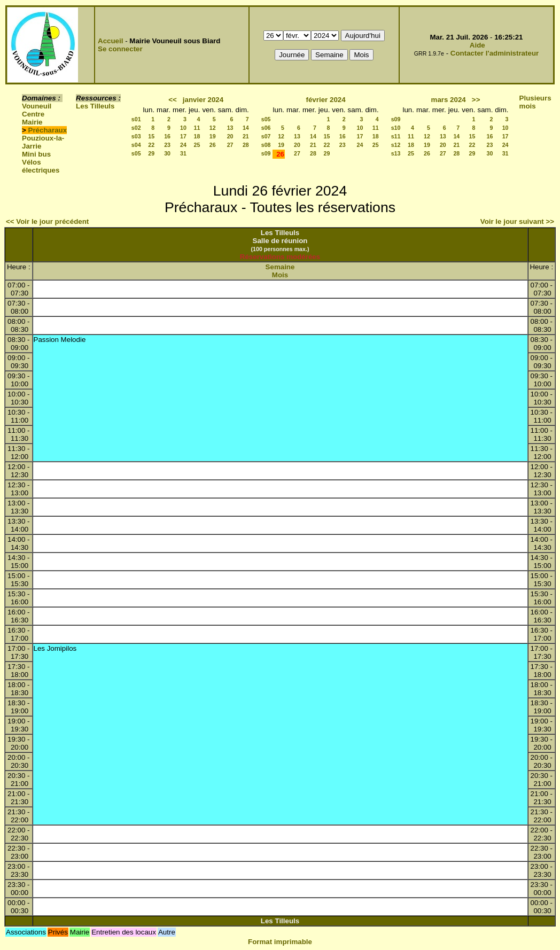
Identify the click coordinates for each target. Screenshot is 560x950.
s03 (136, 136)
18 (197, 136)
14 (246, 128)
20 (230, 136)
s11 (396, 136)
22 (151, 145)
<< (173, 100)
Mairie (32, 122)
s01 (136, 119)
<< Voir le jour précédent (47, 221)
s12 (396, 145)
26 (213, 145)
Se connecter (120, 49)
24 (183, 145)
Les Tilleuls (95, 106)
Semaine (280, 267)
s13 (396, 153)
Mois (280, 275)
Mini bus (36, 154)
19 (213, 136)
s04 (136, 145)
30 (167, 153)
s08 (266, 145)
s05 (136, 153)
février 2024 (326, 100)
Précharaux (48, 130)
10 (183, 128)
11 (197, 128)
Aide (477, 45)
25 (197, 145)
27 (230, 145)
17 (183, 136)
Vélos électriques (41, 166)
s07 (266, 136)
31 (183, 153)
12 (213, 128)
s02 (136, 128)
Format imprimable (280, 942)
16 (167, 136)
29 (151, 153)
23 (167, 145)
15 (151, 136)
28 (246, 145)
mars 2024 (449, 100)
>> (476, 100)
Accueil (110, 41)
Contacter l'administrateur (495, 53)
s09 (266, 153)
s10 (396, 128)
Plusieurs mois (535, 102)
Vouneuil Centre (37, 110)
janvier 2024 (203, 100)
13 (230, 128)
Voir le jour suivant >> (517, 221)
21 (246, 136)
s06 (266, 128)
